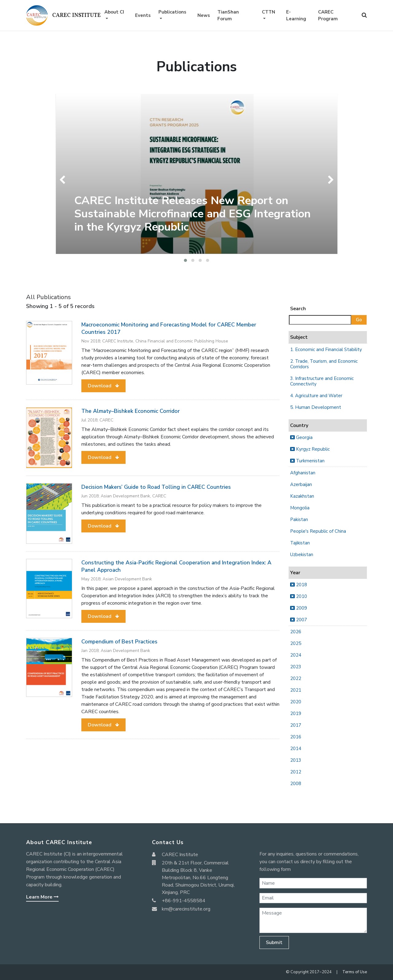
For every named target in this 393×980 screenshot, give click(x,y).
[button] (185, 260)
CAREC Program (328, 16)
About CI (114, 12)
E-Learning (296, 16)
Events (143, 15)
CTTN (268, 12)
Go (359, 320)
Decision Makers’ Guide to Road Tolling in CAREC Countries (156, 487)
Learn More (42, 897)
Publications (172, 12)
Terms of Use (355, 972)
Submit (274, 942)
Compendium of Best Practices (119, 642)
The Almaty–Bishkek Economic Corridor (130, 411)
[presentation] (64, 180)
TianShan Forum (228, 16)
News (204, 15)
